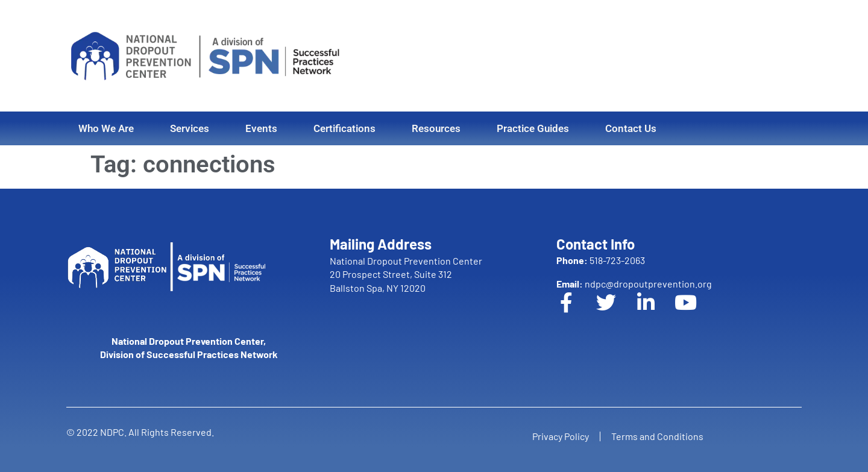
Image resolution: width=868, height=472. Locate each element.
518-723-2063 (601, 260)
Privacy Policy (559, 436)
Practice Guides (533, 128)
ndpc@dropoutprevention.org (634, 284)
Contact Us (631, 128)
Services (190, 128)
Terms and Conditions (659, 436)
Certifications (344, 128)
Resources (436, 128)
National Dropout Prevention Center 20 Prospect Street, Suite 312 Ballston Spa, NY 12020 (406, 274)
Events (261, 128)
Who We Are (106, 128)
